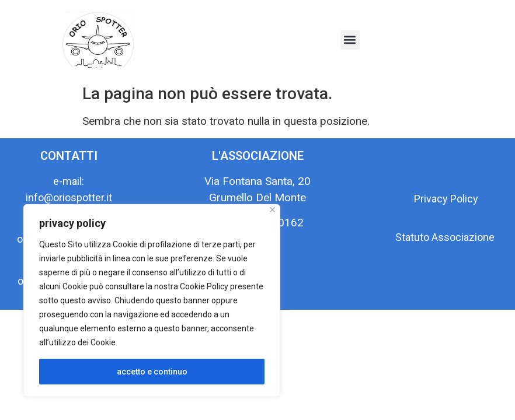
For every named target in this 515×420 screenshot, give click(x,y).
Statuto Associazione (446, 237)
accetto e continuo (152, 372)
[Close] (272, 210)
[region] (152, 300)
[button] (350, 40)
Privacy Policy (446, 199)
